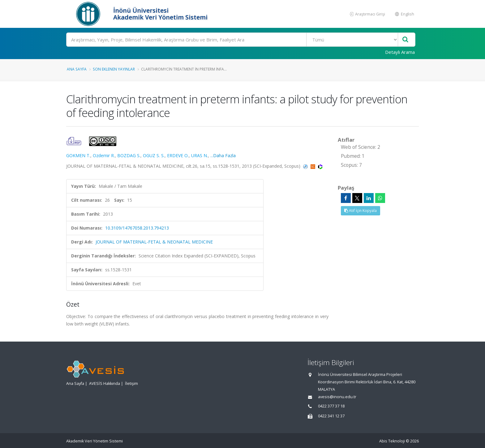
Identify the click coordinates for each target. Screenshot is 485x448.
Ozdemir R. (104, 155)
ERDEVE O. (178, 155)
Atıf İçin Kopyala (361, 211)
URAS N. (200, 155)
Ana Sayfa (77, 69)
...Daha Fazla (223, 155)
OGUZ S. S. (154, 155)
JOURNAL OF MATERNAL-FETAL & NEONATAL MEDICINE (154, 242)
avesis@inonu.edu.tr (337, 397)
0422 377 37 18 (331, 406)
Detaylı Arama (400, 52)
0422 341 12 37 (331, 416)
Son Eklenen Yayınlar (114, 69)
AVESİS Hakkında (105, 383)
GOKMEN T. (78, 155)
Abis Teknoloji (392, 441)
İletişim (131, 383)
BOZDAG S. (129, 155)
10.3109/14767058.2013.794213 (137, 228)
